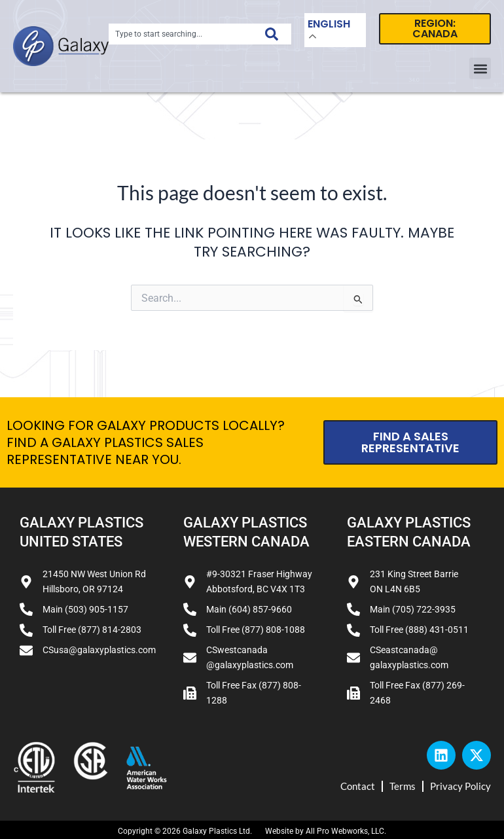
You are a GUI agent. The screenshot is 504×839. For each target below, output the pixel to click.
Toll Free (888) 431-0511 (419, 630)
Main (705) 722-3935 (413, 609)
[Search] (272, 34)
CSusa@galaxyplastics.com (99, 650)
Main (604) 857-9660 (249, 609)
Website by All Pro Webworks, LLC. (326, 831)
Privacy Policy (460, 786)
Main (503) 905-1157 (85, 609)
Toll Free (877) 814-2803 (92, 630)
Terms (403, 786)
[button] (480, 68)
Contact (358, 786)
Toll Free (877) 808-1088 (256, 630)
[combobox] (180, 34)
